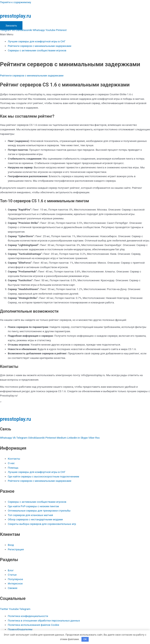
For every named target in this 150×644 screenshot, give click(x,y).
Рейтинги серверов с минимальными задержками (40, 46)
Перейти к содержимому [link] (16, 2)
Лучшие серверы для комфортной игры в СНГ (37, 41)
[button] (75, 34)
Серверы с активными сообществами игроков (37, 50)
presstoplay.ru (16, 16)
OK (85, 639)
